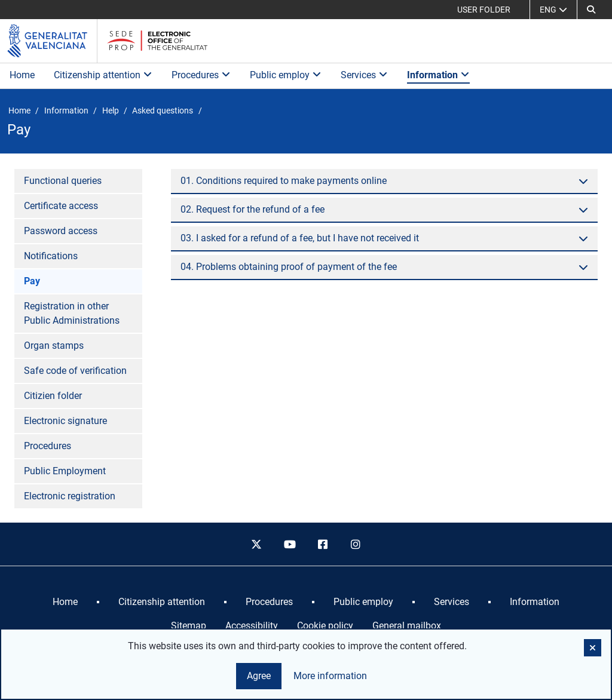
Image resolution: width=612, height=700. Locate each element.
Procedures (48, 446)
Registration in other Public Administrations (72, 313)
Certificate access (61, 206)
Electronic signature (65, 421)
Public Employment (65, 471)
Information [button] (438, 75)
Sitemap (189, 626)
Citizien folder (53, 396)
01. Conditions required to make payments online (284, 181)
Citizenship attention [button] (103, 75)
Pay (32, 281)
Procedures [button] (201, 75)
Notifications (51, 256)
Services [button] (364, 75)
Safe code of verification (75, 371)
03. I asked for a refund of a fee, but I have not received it (300, 238)
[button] (591, 10)
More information (330, 676)
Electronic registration (70, 496)
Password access (61, 231)
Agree (259, 676)
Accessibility (252, 626)
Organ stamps (54, 346)
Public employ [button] (286, 75)
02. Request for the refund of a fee (253, 209)
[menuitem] (65, 602)
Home (22, 75)
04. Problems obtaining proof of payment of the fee (289, 267)
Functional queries (63, 181)
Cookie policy (325, 626)
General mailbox (407, 626)
